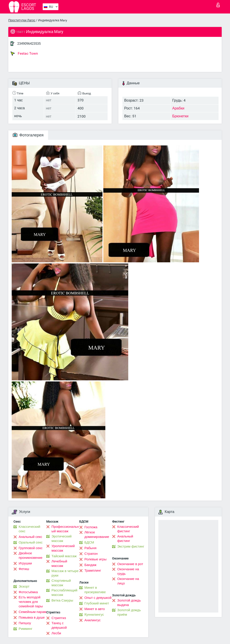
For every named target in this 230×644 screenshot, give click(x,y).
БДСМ (89, 542)
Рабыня (91, 548)
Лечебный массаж (59, 564)
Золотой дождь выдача (129, 603)
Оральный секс (31, 542)
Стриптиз (59, 618)
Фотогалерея (28, 135)
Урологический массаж (63, 548)
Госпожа (91, 527)
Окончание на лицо (128, 581)
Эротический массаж (61, 539)
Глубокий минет (97, 603)
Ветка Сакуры (62, 600)
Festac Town (24, 53)
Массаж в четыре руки (65, 573)
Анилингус (93, 620)
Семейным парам (32, 612)
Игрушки (25, 563)
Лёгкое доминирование (97, 535)
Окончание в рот (130, 564)
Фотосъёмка (28, 592)
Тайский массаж (64, 556)
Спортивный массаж (61, 583)
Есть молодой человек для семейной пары (31, 602)
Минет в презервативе (95, 590)
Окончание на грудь (128, 571)
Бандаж (91, 565)
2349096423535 (29, 44)
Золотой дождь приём (129, 612)
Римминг (25, 629)
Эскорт (24, 586)
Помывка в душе (32, 617)
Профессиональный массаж (65, 529)
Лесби (56, 633)
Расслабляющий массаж (64, 593)
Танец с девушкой (59, 625)
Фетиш (24, 569)
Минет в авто (95, 609)
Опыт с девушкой (98, 598)
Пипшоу (25, 623)
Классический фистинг (128, 529)
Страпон (91, 554)
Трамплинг (93, 570)
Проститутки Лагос (22, 20)
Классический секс (29, 529)
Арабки (178, 108)
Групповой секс (31, 548)
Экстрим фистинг (131, 546)
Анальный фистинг (125, 539)
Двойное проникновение (31, 555)
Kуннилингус (94, 615)
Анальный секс (30, 537)
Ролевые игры (96, 559)
